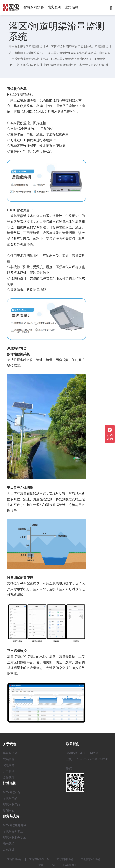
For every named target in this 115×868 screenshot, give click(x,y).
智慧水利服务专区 (14, 837)
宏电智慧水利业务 (91, 859)
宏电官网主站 (14, 859)
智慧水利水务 (34, 7)
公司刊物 (9, 771)
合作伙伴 (9, 777)
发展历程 (9, 759)
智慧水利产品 (12, 804)
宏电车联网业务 (65, 859)
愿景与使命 (10, 753)
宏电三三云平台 (47, 865)
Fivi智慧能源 (70, 865)
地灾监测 (54, 7)
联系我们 (9, 843)
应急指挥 (72, 7)
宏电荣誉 (9, 765)
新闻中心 (9, 810)
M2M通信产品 (12, 792)
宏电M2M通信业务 (39, 859)
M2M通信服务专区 (15, 825)
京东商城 (9, 850)
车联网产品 (10, 798)
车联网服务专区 (13, 831)
